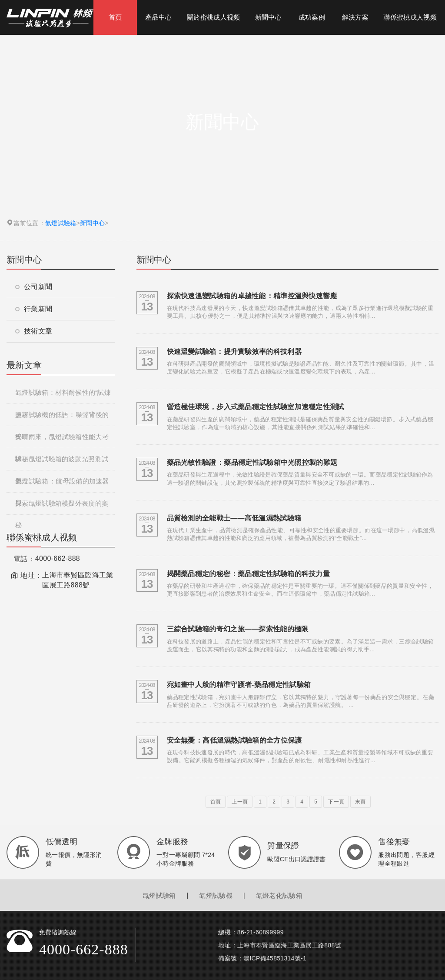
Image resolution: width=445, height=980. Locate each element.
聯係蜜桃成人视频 (410, 17)
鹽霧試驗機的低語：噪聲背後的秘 (62, 418)
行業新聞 (34, 309)
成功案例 (312, 17)
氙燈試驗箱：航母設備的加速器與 (62, 485)
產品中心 (158, 17)
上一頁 (240, 802)
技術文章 (34, 331)
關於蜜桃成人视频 (213, 17)
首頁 (115, 17)
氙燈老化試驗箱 (279, 895)
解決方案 (355, 17)
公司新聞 (34, 287)
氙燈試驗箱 (61, 223)
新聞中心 (268, 17)
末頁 (360, 802)
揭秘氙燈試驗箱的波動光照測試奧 (62, 463)
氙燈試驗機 (216, 895)
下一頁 (336, 802)
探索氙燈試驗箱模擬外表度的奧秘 (62, 507)
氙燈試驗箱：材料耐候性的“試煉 (63, 392)
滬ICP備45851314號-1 (275, 958)
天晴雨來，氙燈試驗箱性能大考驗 (62, 440)
